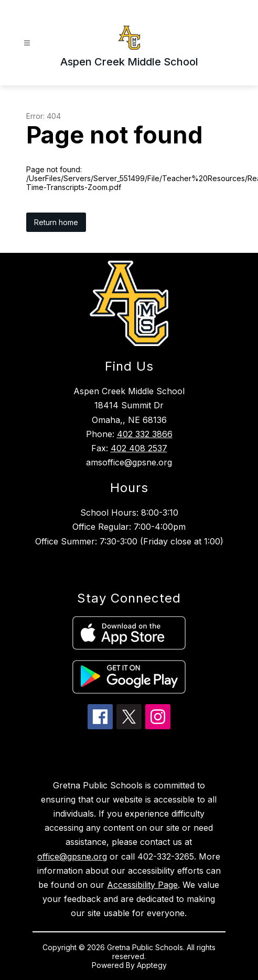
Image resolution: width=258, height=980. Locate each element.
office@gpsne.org (72, 856)
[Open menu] (27, 43)
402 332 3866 (145, 434)
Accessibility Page (142, 885)
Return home (56, 222)
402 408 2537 (139, 448)
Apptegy (152, 965)
